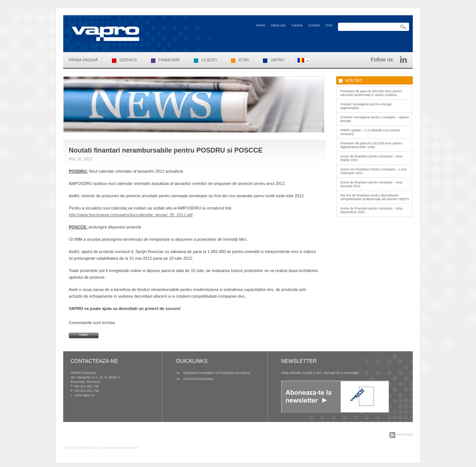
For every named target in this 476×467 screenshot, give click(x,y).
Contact (314, 25)
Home (261, 25)
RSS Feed (405, 435)
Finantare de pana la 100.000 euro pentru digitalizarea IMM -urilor (371, 145)
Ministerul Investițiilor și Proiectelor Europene (217, 373)
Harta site (278, 25)
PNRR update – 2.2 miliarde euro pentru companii (370, 132)
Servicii (124, 60)
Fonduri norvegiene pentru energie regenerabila (366, 106)
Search (403, 27)
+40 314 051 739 (86, 386)
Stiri (240, 60)
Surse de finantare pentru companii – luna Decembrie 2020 (371, 210)
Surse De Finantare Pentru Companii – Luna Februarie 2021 (373, 171)
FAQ (329, 25)
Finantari (165, 60)
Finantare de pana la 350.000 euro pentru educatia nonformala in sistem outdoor (371, 93)
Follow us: (382, 60)
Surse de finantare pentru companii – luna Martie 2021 (371, 158)
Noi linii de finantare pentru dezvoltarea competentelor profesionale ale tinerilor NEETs (375, 197)
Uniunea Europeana (198, 379)
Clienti (205, 60)
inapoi (84, 335)
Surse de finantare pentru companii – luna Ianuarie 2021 (371, 184)
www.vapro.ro (85, 395)
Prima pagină (83, 60)
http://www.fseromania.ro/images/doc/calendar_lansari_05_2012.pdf (131, 215)
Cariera (297, 25)
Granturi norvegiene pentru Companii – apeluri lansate (375, 119)
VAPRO (274, 60)
